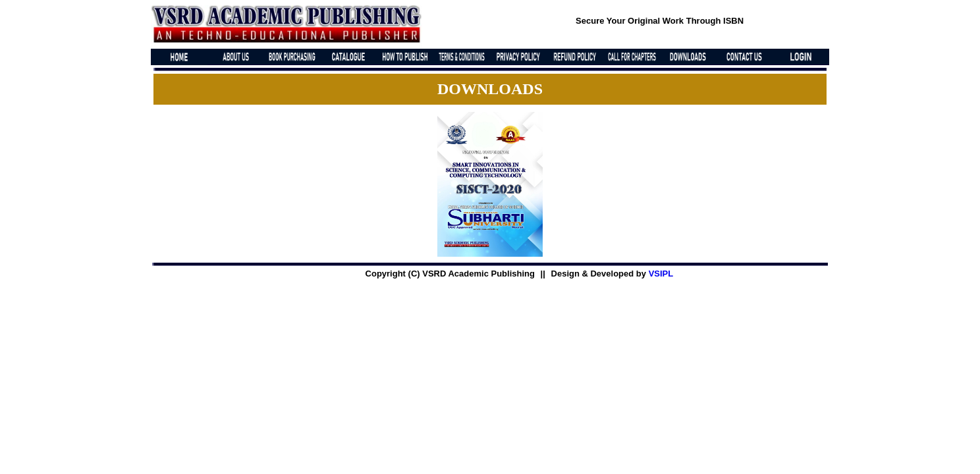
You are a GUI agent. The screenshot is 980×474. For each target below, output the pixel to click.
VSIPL (661, 274)
